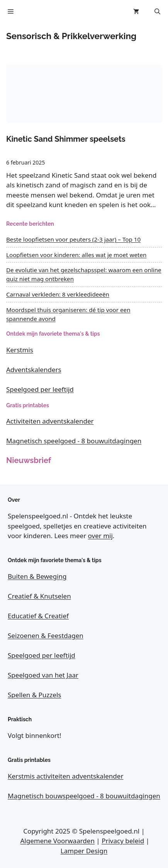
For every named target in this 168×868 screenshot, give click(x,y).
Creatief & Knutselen (39, 596)
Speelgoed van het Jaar (43, 675)
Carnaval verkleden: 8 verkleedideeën (58, 294)
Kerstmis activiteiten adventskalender (65, 776)
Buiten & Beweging (37, 576)
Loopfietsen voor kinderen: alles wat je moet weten (76, 255)
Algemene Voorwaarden (58, 841)
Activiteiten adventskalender (50, 421)
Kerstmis (20, 350)
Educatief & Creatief (38, 616)
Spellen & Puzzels (34, 695)
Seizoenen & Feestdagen (46, 636)
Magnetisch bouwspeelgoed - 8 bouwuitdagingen (84, 796)
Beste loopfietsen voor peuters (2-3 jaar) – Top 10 (73, 239)
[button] (157, 12)
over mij (100, 536)
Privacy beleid (123, 841)
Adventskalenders (34, 370)
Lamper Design (84, 851)
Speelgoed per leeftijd (40, 389)
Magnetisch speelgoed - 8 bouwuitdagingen (74, 441)
